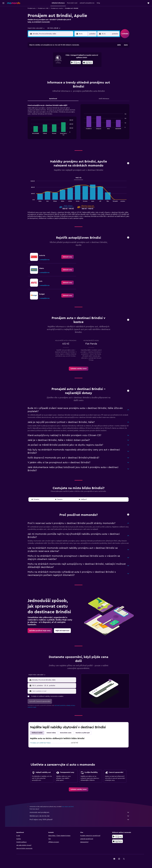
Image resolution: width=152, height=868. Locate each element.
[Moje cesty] (3, 23)
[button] (3, 3)
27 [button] (58, 72)
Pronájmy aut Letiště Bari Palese (41, 743)
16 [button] (73, 62)
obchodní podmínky (61, 705)
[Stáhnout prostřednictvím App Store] (120, 841)
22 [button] (68, 67)
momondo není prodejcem (80, 812)
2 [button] (73, 52)
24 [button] (44, 72)
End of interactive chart (31, 134)
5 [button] (54, 57)
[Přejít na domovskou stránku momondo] (14, 3)
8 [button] (68, 57)
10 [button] (44, 62)
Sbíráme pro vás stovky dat (80, 816)
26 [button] (54, 72)
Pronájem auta (33, 8)
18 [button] (49, 67)
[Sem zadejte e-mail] (55, 691)
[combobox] (37, 28)
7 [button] (63, 57)
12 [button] (54, 62)
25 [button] (49, 72)
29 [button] (68, 72)
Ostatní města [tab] (52, 733)
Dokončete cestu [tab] (67, 733)
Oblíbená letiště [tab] (38, 733)
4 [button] (49, 57)
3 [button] (44, 57)
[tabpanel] (79, 124)
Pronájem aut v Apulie (58, 8)
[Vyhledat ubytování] (3, 13)
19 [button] (54, 67)
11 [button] (49, 62)
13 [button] (58, 62)
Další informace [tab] (105, 99)
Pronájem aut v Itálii (44, 8)
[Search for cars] (3, 18)
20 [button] (58, 67)
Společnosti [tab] (54, 99)
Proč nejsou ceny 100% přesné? (80, 820)
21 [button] (63, 67)
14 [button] (63, 62)
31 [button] (44, 76)
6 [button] (58, 57)
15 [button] (68, 62)
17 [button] (44, 67)
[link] (69, 257)
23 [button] (73, 67)
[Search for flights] (3, 9)
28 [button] (63, 72)
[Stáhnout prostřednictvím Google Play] (120, 836)
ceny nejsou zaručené (69, 807)
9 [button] (73, 57)
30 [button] (73, 72)
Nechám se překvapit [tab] (84, 733)
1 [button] (68, 52)
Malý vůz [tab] (79, 178)
